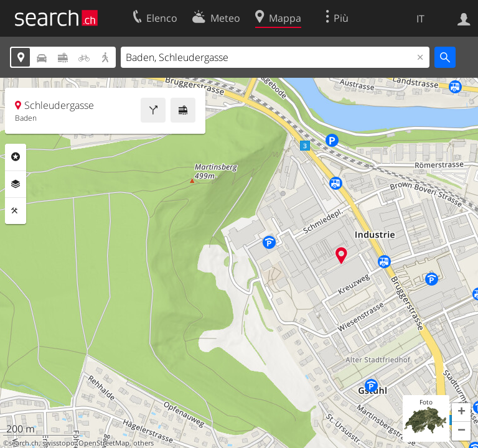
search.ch (24, 443)
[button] (461, 413)
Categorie (16, 157)
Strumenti (16, 211)
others (143, 443)
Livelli (16, 184)
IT (420, 19)
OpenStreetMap (104, 443)
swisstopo (59, 443)
